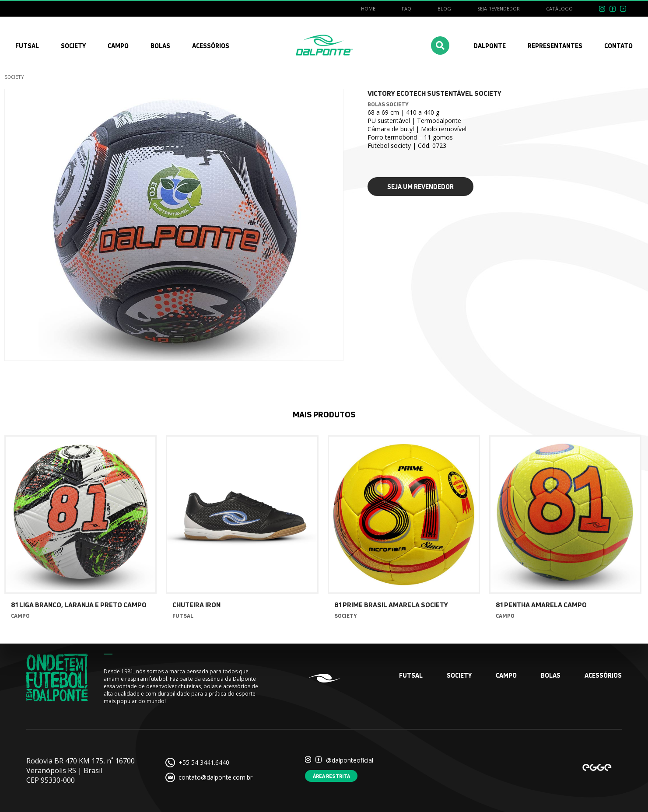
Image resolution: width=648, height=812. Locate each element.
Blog (444, 9)
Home (368, 9)
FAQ (406, 9)
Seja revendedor (499, 9)
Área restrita (331, 776)
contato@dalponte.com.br (215, 777)
